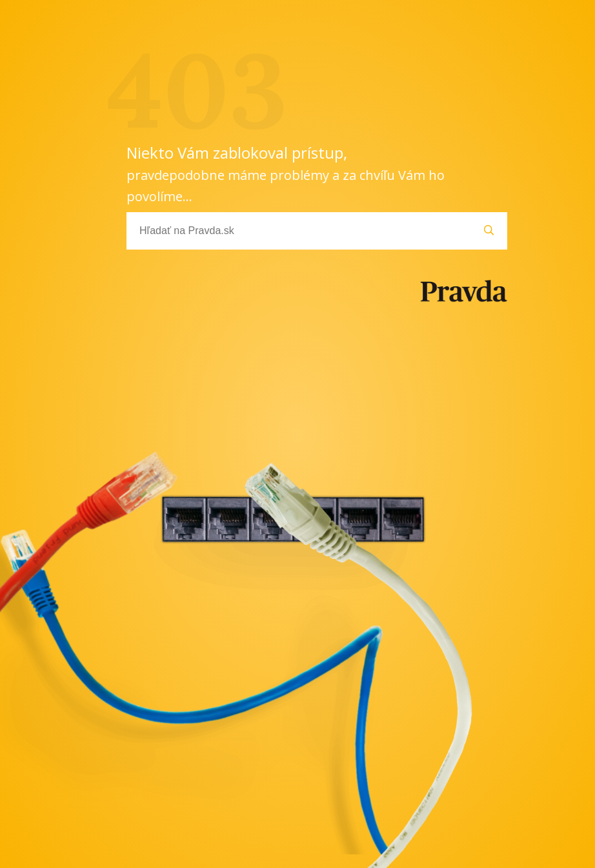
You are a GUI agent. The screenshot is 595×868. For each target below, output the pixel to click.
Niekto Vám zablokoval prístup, (286, 173)
